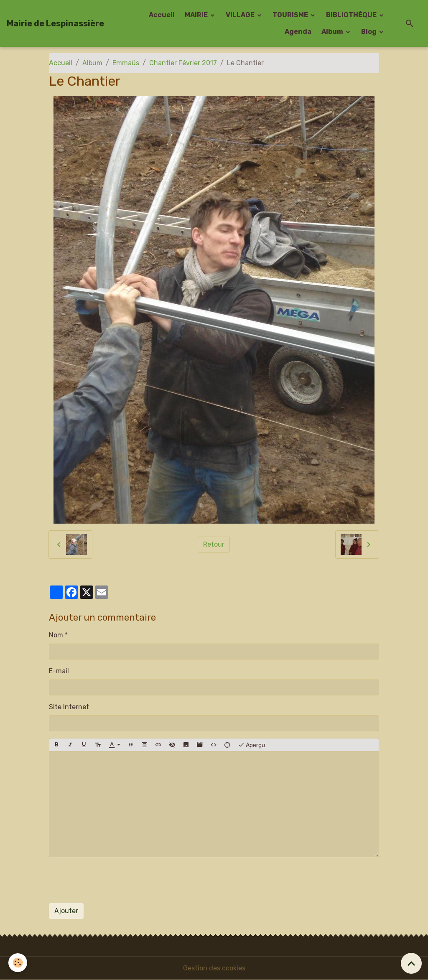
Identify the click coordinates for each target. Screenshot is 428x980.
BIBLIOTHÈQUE (352, 15)
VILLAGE (241, 15)
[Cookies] (18, 963)
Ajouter (66, 911)
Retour (214, 544)
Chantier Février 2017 (183, 63)
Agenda (298, 32)
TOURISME (291, 15)
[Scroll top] (411, 963)
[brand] (55, 23)
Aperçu (251, 745)
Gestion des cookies (214, 968)
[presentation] (112, 880)
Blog (369, 32)
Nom (56, 635)
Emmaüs (126, 63)
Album (333, 32)
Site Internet (69, 707)
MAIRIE (197, 15)
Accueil (162, 15)
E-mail (59, 671)
